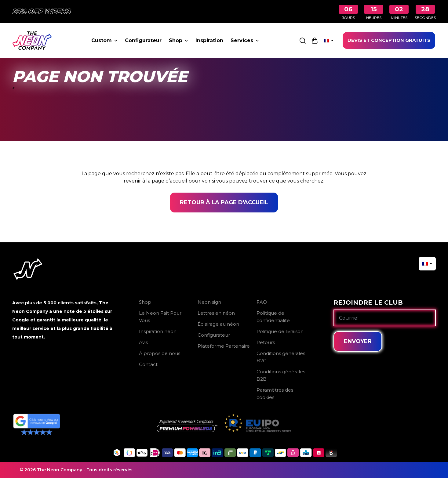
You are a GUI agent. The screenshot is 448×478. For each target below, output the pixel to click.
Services (245, 40)
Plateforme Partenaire (224, 346)
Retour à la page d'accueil (224, 202)
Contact (148, 364)
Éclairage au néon (218, 324)
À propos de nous (160, 353)
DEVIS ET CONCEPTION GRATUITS (389, 40)
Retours (266, 342)
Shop (178, 40)
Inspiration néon (158, 331)
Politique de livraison (280, 331)
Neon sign (209, 302)
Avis (143, 342)
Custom (104, 40)
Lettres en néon (216, 313)
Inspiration (209, 40)
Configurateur (143, 40)
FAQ (262, 302)
